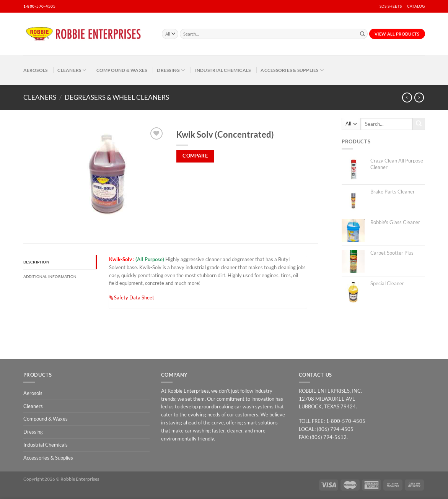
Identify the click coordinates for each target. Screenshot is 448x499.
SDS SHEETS (391, 6)
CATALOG (416, 6)
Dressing (171, 70)
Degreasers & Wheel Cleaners (117, 97)
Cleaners (72, 70)
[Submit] (362, 34)
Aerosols (36, 70)
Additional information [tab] (50, 276)
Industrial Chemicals (223, 70)
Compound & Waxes (122, 70)
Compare (195, 156)
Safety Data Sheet (132, 297)
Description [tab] (36, 262)
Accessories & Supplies (292, 70)
